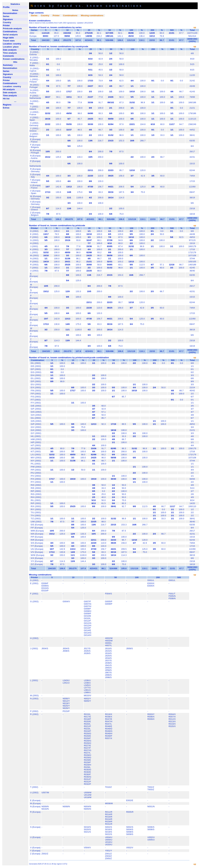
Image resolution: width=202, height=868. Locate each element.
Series (34, 15)
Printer (56, 15)
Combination (37, 360)
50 (109, 30)
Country (45, 15)
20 (89, 30)
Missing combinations (92, 15)
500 (172, 30)
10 (67, 30)
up (195, 27)
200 (152, 30)
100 (131, 30)
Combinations (70, 15)
